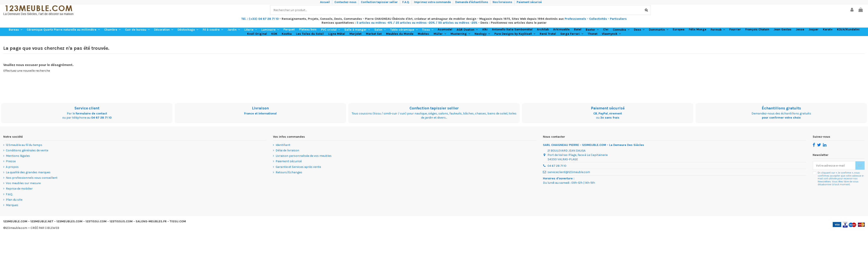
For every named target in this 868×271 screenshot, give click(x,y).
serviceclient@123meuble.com (569, 172)
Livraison (260, 108)
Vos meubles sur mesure (23, 183)
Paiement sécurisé (529, 2)
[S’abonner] (860, 165)
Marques (12, 205)
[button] (16, 30)
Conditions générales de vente (27, 150)
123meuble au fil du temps (24, 145)
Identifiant (283, 145)
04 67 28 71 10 (101, 118)
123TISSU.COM (96, 221)
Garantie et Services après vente (298, 167)
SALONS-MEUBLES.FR (151, 221)
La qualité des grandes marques (28, 172)
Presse (11, 161)
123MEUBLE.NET (42, 221)
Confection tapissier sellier (380, 2)
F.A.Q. (406, 2)
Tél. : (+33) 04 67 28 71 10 (260, 19)
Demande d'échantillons (472, 2)
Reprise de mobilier (19, 189)
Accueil (325, 2)
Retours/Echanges (289, 172)
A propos (12, 167)
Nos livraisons (503, 2)
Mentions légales (18, 156)
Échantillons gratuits (781, 108)
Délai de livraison (287, 150)
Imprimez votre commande (433, 2)
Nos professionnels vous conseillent (32, 178)
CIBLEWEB (52, 228)
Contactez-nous (346, 2)
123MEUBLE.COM (15, 221)
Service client (87, 108)
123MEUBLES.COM (69, 221)
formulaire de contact (91, 113)
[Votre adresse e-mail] (834, 165)
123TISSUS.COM (121, 221)
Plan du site (14, 200)
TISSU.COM (178, 221)
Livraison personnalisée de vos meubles (304, 156)
